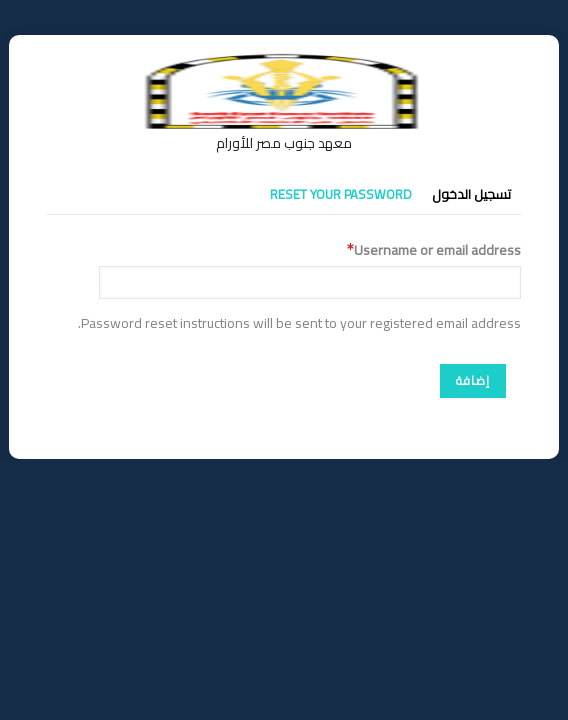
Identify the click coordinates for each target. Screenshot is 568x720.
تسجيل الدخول (471, 194)
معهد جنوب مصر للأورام (284, 143)
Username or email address (437, 250)
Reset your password (341, 194)
